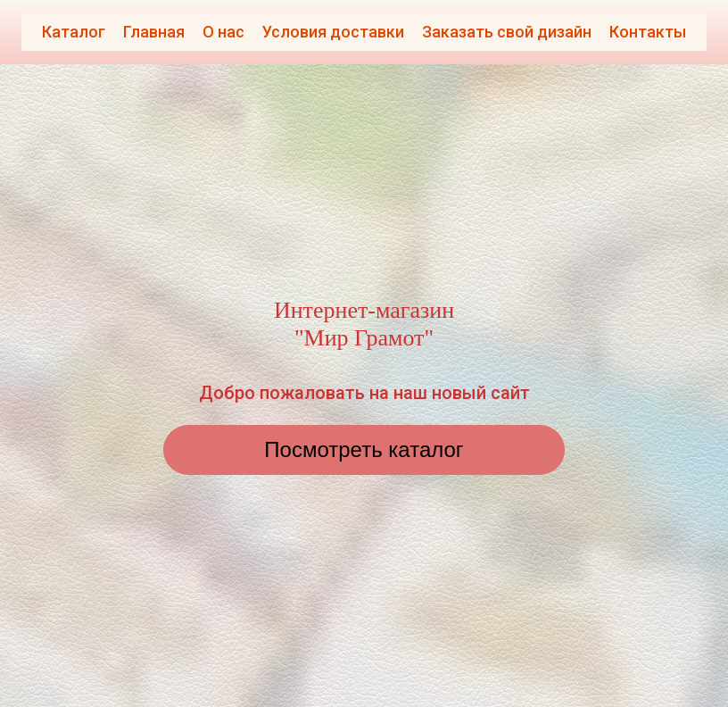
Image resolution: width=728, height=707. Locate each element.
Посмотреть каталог (364, 449)
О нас (223, 32)
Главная (154, 32)
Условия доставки (333, 32)
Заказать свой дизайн (507, 32)
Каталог (74, 32)
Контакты (648, 32)
